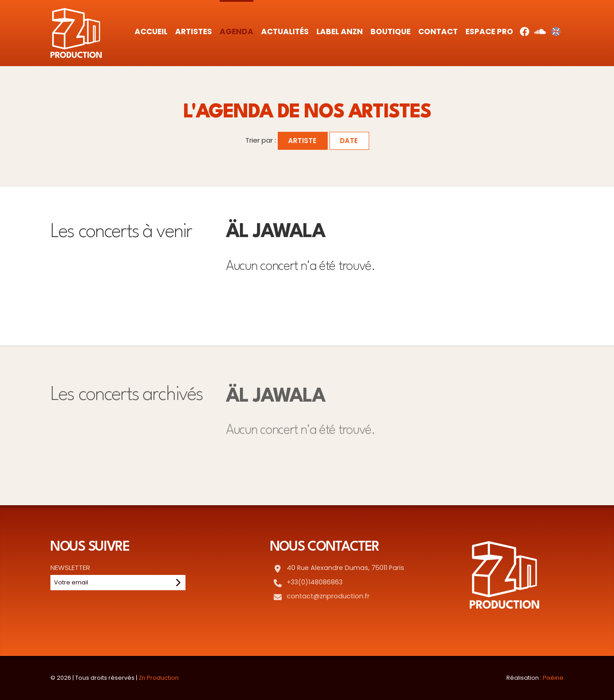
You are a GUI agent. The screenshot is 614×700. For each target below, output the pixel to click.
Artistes (194, 31)
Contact (438, 31)
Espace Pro (489, 31)
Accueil (151, 31)
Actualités (285, 31)
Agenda (237, 31)
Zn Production (159, 678)
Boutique (391, 31)
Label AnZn (340, 31)
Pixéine (553, 678)
